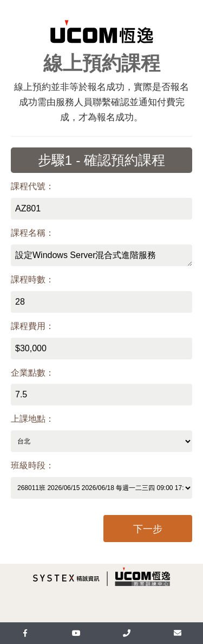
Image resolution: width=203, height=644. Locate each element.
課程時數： (32, 279)
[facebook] (25, 633)
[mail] (178, 633)
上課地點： (32, 419)
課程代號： (32, 186)
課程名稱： (32, 233)
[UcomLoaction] (127, 633)
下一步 (148, 529)
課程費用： (32, 326)
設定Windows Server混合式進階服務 (101, 255)
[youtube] (76, 633)
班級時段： (32, 465)
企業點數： (32, 373)
